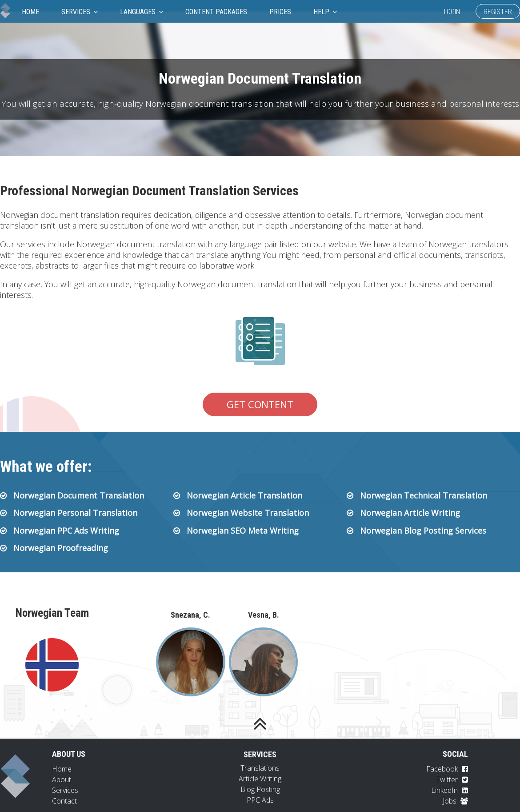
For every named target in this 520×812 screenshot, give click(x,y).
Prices (280, 12)
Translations (260, 768)
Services (80, 12)
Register (498, 12)
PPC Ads (260, 800)
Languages (142, 12)
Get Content (260, 404)
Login (452, 12)
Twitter (452, 780)
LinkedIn (450, 790)
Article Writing (260, 779)
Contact (64, 801)
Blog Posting (260, 789)
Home (30, 12)
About (62, 780)
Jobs (455, 801)
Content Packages (216, 12)
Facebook (447, 769)
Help (325, 12)
